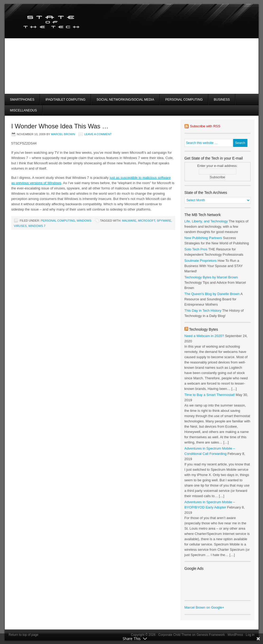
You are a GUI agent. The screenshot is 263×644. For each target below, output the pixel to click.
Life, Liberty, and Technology (206, 221)
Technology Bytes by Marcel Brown (211, 277)
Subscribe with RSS (205, 126)
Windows (84, 221)
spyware (164, 221)
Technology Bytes (204, 329)
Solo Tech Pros (196, 249)
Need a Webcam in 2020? (204, 336)
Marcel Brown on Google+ (204, 607)
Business (222, 100)
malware (129, 221)
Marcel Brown (63, 134)
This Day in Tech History (203, 311)
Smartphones (22, 100)
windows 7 (37, 226)
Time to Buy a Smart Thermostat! (210, 395)
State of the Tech (68, 21)
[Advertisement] (201, 57)
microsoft (147, 221)
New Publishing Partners (203, 238)
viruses (20, 226)
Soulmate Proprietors (201, 261)
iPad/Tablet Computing (65, 100)
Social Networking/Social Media (125, 100)
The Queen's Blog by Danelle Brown (212, 294)
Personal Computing (184, 100)
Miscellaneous (24, 110)
